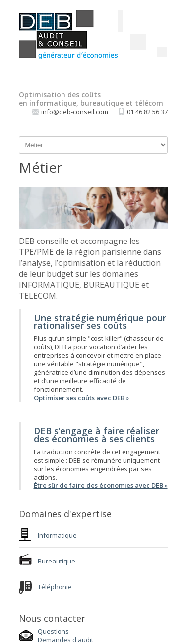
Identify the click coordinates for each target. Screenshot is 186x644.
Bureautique (57, 561)
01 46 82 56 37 (147, 112)
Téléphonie (55, 587)
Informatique (57, 535)
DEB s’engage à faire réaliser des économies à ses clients (96, 435)
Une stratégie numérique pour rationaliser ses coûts (100, 322)
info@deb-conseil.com (75, 112)
